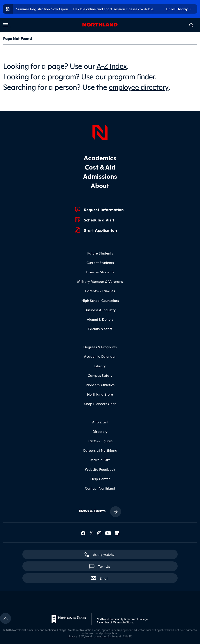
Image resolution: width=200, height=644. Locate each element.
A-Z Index (112, 65)
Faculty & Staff (100, 328)
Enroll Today (179, 9)
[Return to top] (5, 618)
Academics (100, 157)
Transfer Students (100, 271)
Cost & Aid (100, 166)
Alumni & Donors (100, 319)
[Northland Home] (100, 131)
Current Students (100, 262)
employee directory (140, 86)
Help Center (100, 478)
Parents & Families (100, 290)
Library (100, 365)
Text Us (104, 566)
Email (106, 577)
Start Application (100, 229)
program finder (132, 76)
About (100, 185)
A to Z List (100, 421)
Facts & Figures (100, 440)
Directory (100, 431)
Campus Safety (100, 375)
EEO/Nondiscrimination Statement (100, 636)
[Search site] (191, 25)
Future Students (100, 252)
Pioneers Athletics (100, 384)
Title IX (127, 636)
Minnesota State (123, 622)
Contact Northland (100, 488)
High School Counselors (100, 300)
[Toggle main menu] (6, 25)
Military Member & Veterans (100, 281)
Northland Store (100, 394)
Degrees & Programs (100, 346)
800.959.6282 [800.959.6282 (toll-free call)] (104, 554)
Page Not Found (17, 38)
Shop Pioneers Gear (100, 403)
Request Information (104, 209)
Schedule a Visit (99, 219)
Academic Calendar (100, 356)
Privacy (73, 636)
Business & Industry (100, 309)
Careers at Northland (100, 450)
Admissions (100, 175)
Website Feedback (100, 469)
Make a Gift (100, 459)
